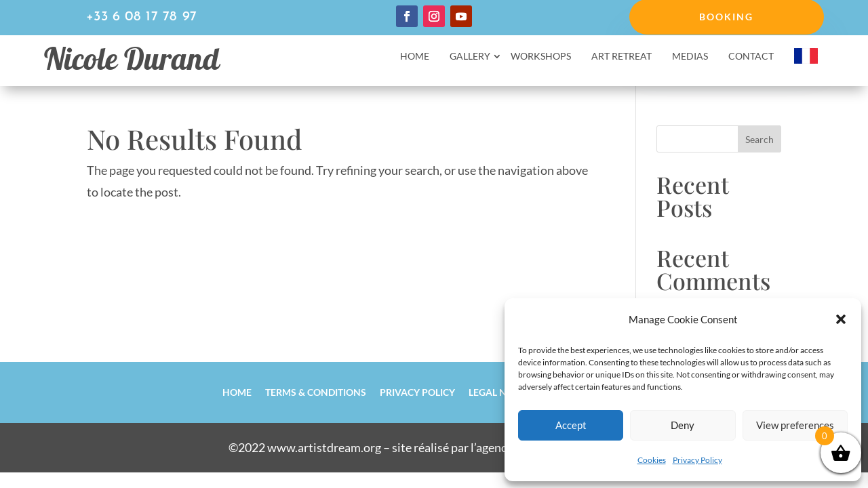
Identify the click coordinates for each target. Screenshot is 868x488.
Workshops (541, 57)
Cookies (652, 460)
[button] (841, 319)
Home (415, 57)
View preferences (795, 425)
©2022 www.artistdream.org (305, 447)
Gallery (470, 57)
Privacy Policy (697, 460)
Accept (571, 425)
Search (759, 139)
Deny (683, 425)
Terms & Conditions (316, 392)
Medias (690, 57)
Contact (751, 57)
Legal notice (501, 392)
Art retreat (622, 57)
